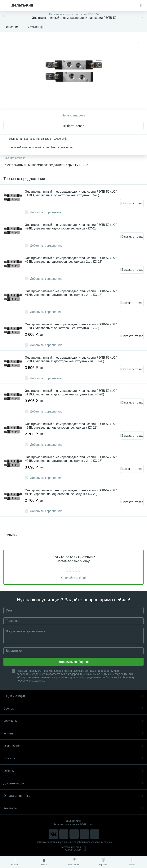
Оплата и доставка (73, 796)
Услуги (73, 733)
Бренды (73, 708)
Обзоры (73, 771)
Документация (73, 783)
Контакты (73, 808)
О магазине (73, 746)
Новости (73, 758)
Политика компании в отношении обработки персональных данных (73, 842)
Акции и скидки (73, 696)
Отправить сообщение (73, 662)
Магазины (73, 721)
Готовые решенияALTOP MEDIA (74, 848)
